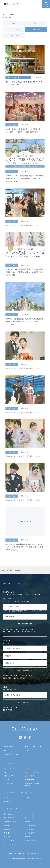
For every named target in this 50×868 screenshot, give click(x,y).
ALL (14, 24)
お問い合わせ (8, 801)
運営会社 (10, 853)
